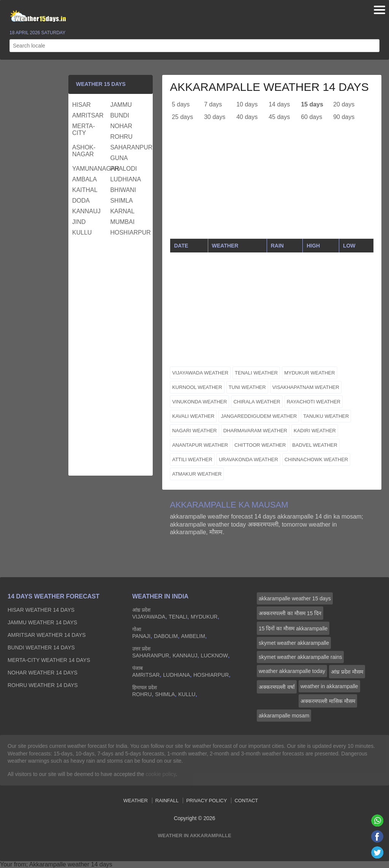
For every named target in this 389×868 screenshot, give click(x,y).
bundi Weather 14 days (41, 647)
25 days (182, 117)
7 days (213, 104)
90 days (344, 117)
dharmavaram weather (255, 431)
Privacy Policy (206, 801)
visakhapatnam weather (306, 387)
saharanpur (128, 147)
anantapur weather (200, 445)
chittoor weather (260, 445)
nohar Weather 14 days (43, 673)
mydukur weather (309, 373)
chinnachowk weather (316, 459)
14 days (279, 104)
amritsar (88, 115)
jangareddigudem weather (259, 416)
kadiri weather (315, 431)
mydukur (204, 617)
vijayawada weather (200, 373)
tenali (178, 617)
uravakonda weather (248, 459)
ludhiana (126, 179)
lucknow (214, 655)
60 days (312, 117)
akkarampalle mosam (284, 716)
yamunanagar (90, 169)
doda (81, 201)
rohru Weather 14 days (43, 685)
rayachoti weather (314, 402)
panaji (141, 636)
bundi (120, 115)
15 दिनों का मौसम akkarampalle (293, 628)
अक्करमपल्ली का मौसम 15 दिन (290, 613)
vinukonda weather (199, 402)
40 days (247, 117)
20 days (344, 104)
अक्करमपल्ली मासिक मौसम (328, 701)
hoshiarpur (128, 232)
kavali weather (193, 416)
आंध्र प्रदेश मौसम (347, 672)
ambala (85, 179)
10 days (247, 104)
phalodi (123, 169)
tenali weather (256, 373)
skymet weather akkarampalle (294, 643)
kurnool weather (197, 387)
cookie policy (161, 774)
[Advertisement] (272, 185)
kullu (82, 232)
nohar (121, 126)
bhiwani (123, 190)
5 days (181, 104)
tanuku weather (326, 416)
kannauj (86, 211)
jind (79, 222)
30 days (215, 117)
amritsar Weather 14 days (47, 635)
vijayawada (149, 617)
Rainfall (167, 801)
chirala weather (257, 402)
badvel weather (315, 445)
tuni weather (247, 387)
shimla (122, 201)
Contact (246, 801)
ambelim (193, 636)
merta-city (84, 129)
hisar (81, 105)
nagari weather (194, 431)
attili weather (192, 459)
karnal (122, 211)
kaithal (85, 190)
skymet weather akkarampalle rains (300, 657)
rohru (121, 137)
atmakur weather (197, 474)
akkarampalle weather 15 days (295, 598)
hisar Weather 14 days (41, 610)
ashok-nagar (84, 151)
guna (119, 158)
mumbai (122, 222)
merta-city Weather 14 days (49, 660)
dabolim (166, 636)
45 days (279, 117)
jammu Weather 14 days (42, 622)
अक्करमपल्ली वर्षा (277, 687)
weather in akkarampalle (329, 686)
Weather (136, 801)
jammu (121, 105)
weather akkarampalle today (292, 671)
